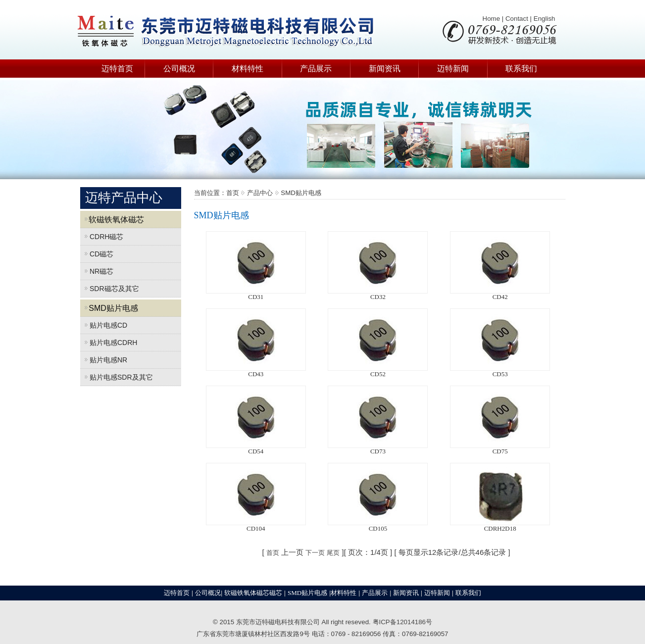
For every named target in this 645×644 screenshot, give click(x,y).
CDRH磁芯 (102, 237)
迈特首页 (117, 69)
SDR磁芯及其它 (110, 289)
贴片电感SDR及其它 (117, 377)
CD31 (256, 297)
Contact (517, 19)
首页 (273, 553)
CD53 (500, 374)
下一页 (315, 553)
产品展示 (316, 69)
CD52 (378, 374)
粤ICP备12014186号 (403, 622)
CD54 (256, 451)
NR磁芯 (97, 271)
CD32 (378, 297)
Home (492, 19)
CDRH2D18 (500, 528)
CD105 (378, 528)
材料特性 (248, 69)
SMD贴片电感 (109, 308)
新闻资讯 (385, 69)
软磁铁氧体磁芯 (112, 220)
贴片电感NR (104, 360)
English (545, 19)
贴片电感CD (104, 325)
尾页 (333, 553)
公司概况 (179, 69)
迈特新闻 (453, 69)
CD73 (378, 451)
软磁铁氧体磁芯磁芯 (253, 593)
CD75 (500, 451)
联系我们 (521, 69)
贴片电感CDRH (109, 343)
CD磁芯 (97, 254)
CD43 (256, 374)
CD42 (500, 297)
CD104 (256, 528)
